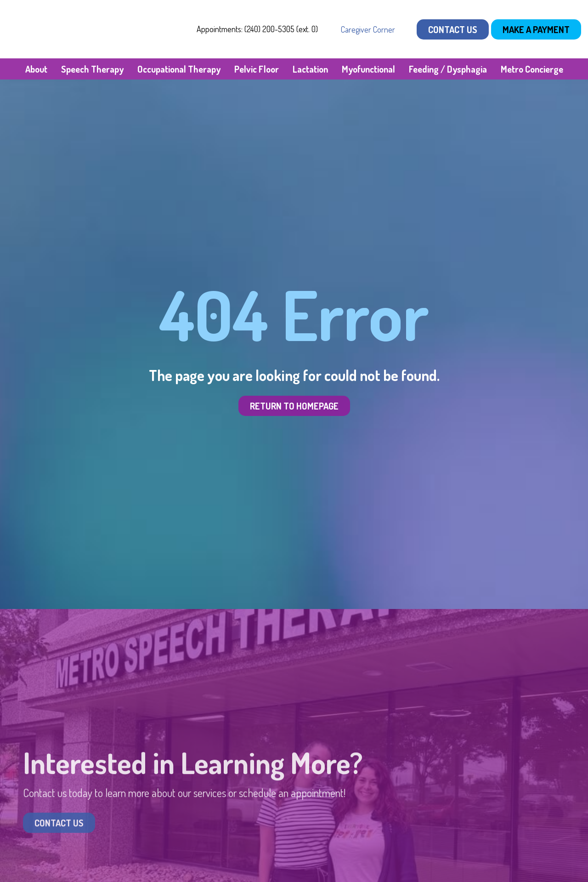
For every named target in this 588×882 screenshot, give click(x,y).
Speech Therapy (92, 69)
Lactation (310, 69)
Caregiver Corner (368, 29)
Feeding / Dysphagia (448, 69)
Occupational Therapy (179, 69)
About (36, 69)
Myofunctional (368, 69)
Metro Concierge (532, 69)
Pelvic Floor (257, 69)
